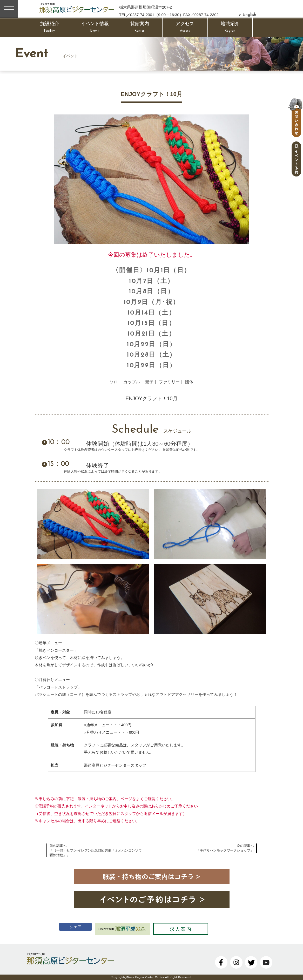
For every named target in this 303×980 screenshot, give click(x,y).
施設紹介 (50, 28)
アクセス (185, 28)
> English (247, 15)
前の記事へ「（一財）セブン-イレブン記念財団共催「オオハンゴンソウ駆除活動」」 (96, 850)
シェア (69, 926)
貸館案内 (140, 28)
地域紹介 (230, 28)
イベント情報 (95, 28)
